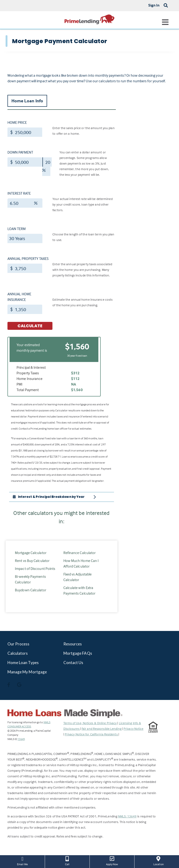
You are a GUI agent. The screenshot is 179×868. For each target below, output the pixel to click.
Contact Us (73, 663)
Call (67, 861)
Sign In (154, 5)
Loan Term (17, 229)
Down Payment (20, 152)
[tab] (62, 497)
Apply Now (112, 861)
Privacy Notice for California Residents (92, 734)
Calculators (18, 653)
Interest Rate (19, 193)
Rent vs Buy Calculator (32, 561)
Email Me (22, 861)
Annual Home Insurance (19, 297)
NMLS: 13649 (127, 816)
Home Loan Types (23, 663)
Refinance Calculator (80, 553)
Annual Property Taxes (28, 258)
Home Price (17, 122)
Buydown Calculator (31, 590)
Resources (73, 644)
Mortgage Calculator (31, 553)
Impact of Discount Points (35, 568)
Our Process (19, 644)
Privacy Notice (133, 728)
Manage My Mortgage (27, 672)
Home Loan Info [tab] (27, 101)
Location (158, 861)
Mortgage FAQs (78, 653)
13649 (21, 739)
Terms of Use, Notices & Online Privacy (90, 723)
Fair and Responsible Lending (102, 728)
